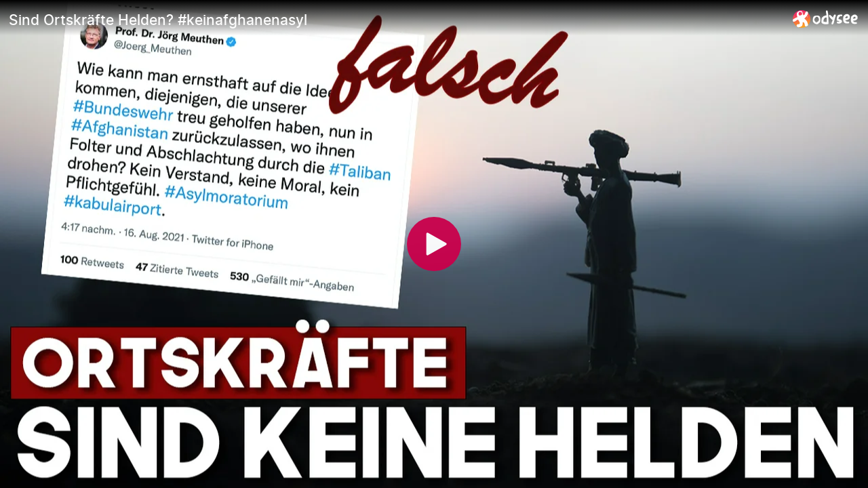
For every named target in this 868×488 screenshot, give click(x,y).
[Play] (434, 244)
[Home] (826, 19)
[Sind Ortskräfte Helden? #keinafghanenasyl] (395, 20)
